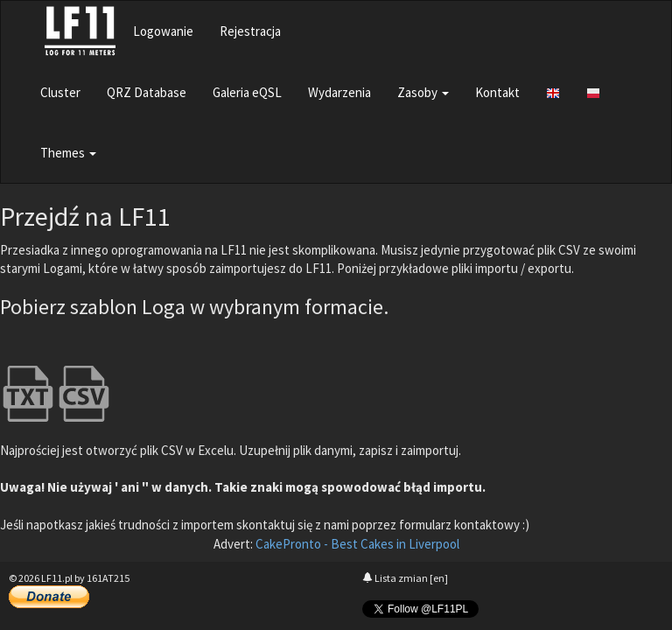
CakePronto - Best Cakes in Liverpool (357, 544)
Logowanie (163, 31)
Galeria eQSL (247, 92)
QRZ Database (147, 92)
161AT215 (108, 578)
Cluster (60, 92)
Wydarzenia (339, 92)
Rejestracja (250, 31)
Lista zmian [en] (405, 578)
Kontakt (497, 92)
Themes (68, 153)
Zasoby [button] (423, 92)
